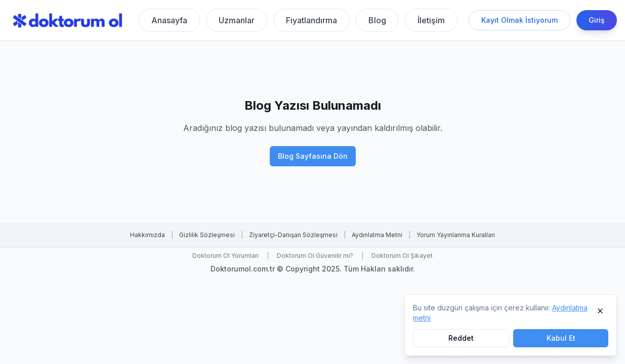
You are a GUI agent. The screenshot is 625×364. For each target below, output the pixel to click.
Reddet (461, 338)
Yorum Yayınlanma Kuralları (456, 235)
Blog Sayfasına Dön (313, 156)
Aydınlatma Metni (377, 235)
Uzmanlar (237, 20)
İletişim (431, 20)
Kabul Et (561, 338)
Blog (377, 20)
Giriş (597, 20)
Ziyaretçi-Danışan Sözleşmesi (293, 235)
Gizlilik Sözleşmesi (207, 235)
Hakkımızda (148, 235)
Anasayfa (169, 20)
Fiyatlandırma (311, 20)
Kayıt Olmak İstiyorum (519, 20)
